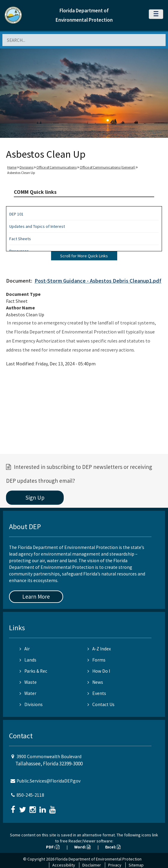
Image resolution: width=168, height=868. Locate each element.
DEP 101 (16, 214)
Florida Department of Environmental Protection (98, 859)
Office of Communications (57, 167)
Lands (28, 660)
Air (25, 649)
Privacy (115, 865)
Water (28, 693)
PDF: (53, 847)
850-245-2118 (30, 795)
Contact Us (101, 704)
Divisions (26, 167)
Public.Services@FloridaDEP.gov (49, 781)
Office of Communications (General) (107, 167)
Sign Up (35, 498)
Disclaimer (92, 865)
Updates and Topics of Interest (37, 226)
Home (12, 167)
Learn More (36, 597)
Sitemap (136, 865)
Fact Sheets (20, 239)
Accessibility (64, 865)
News (95, 682)
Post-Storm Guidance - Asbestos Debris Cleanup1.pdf (98, 281)
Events (97, 693)
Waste (28, 682)
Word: (82, 847)
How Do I (99, 671)
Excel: (113, 847)
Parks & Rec (33, 671)
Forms (96, 660)
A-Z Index (99, 649)
